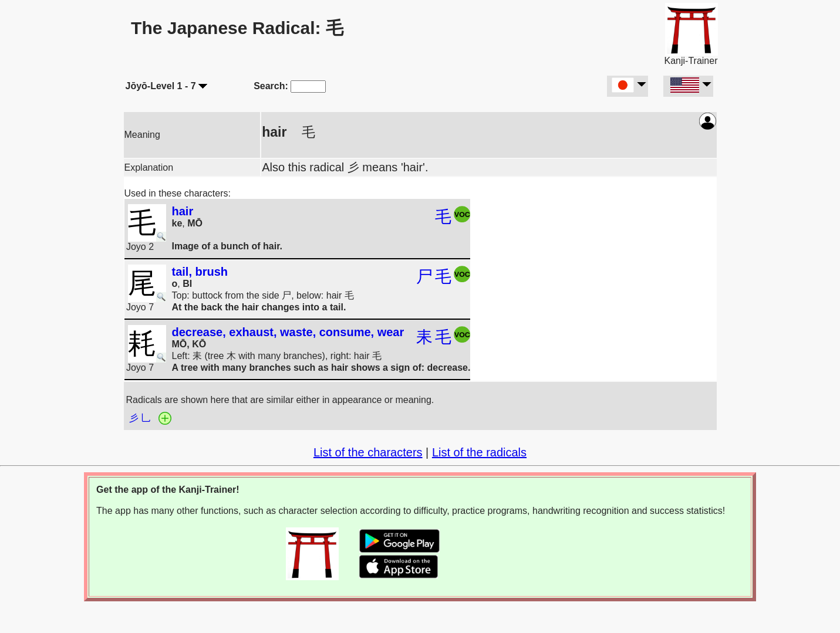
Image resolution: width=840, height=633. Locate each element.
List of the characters (368, 452)
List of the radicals (479, 452)
